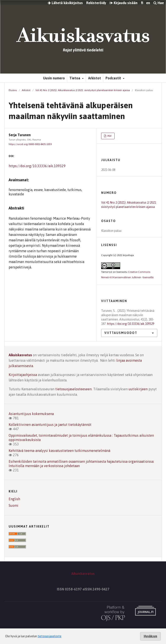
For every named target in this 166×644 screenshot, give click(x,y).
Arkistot (95, 78)
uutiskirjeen (138, 389)
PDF (109, 136)
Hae (159, 3)
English (14, 499)
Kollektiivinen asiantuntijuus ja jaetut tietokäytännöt (50, 425)
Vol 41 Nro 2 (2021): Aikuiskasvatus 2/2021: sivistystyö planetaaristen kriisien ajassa (83, 90)
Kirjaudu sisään (124, 3)
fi (142, 3)
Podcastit (114, 78)
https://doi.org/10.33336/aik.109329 (37, 166)
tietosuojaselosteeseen (73, 389)
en (148, 3)
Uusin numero (54, 78)
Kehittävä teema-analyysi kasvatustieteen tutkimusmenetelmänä (59, 451)
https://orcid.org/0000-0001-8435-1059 (30, 144)
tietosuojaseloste (49, 636)
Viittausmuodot (121, 333)
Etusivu (13, 90)
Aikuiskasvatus (20, 355)
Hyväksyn (150, 636)
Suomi (14, 505)
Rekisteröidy (96, 3)
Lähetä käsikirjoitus (65, 3)
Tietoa (75, 78)
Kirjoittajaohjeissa (23, 375)
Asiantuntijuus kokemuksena (31, 414)
